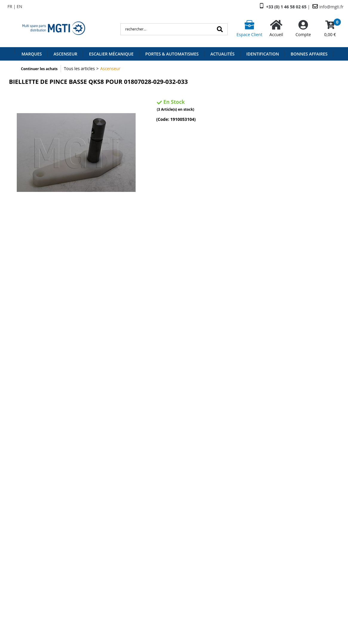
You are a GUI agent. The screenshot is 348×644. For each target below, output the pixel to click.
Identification (263, 54)
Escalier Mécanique (111, 54)
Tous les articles (79, 68)
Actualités (222, 54)
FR (10, 6)
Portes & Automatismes (172, 54)
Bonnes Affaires (309, 54)
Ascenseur (65, 54)
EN (19, 6)
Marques (32, 54)
